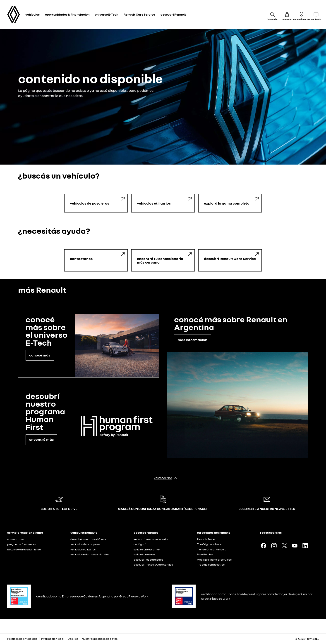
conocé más (40, 355)
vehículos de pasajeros (85, 544)
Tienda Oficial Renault (211, 549)
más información (193, 340)
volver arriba (163, 478)
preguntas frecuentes (22, 544)
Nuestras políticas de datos (100, 639)
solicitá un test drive (147, 549)
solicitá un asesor (145, 554)
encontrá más (41, 439)
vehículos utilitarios (83, 549)
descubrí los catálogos (148, 560)
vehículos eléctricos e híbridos (90, 554)
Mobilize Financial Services (214, 560)
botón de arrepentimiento (24, 549)
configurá (140, 544)
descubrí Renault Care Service (153, 565)
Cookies (73, 639)
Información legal (53, 639)
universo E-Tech (107, 14)
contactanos (16, 539)
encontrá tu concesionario (151, 539)
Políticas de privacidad (22, 639)
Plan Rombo (205, 554)
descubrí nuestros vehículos (88, 539)
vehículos (32, 14)
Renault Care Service (139, 14)
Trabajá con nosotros (211, 565)
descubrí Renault (173, 14)
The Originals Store (209, 544)
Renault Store (206, 539)
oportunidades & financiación (67, 14)
